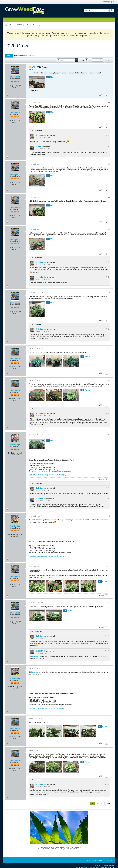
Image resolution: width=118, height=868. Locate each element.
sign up (71, 33)
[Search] (97, 10)
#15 (109, 750)
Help (88, 860)
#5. (107, 262)
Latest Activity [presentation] (20, 56)
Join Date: (12, 85)
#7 (109, 348)
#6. (107, 329)
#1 (109, 67)
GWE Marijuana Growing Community (28, 25)
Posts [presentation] (9, 56)
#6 (109, 293)
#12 (109, 603)
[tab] (9, 56)
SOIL (34, 67)
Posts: (14, 87)
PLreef (39, 147)
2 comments (38, 131)
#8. (107, 413)
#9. (107, 488)
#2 (109, 102)
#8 (109, 380)
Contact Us (98, 860)
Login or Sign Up (107, 2)
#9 (109, 435)
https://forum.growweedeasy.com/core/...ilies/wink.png (47, 475)
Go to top (109, 860)
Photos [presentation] (32, 56)
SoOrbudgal (41, 135)
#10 (109, 516)
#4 (109, 197)
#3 (109, 164)
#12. (107, 636)
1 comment (37, 324)
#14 (109, 718)
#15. (107, 784)
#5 (109, 229)
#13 (109, 668)
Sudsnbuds (15, 77)
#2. (107, 135)
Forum (12, 25)
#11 (109, 566)
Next (109, 804)
